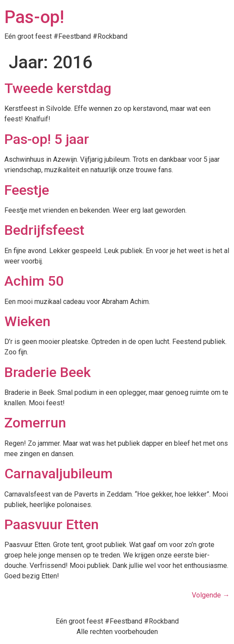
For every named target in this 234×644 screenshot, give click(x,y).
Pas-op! (34, 17)
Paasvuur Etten (52, 524)
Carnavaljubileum (58, 474)
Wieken (27, 321)
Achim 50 (34, 281)
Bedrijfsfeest (44, 230)
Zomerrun (35, 423)
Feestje (27, 190)
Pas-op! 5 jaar (47, 139)
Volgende (211, 595)
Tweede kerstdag (58, 88)
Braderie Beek (48, 372)
